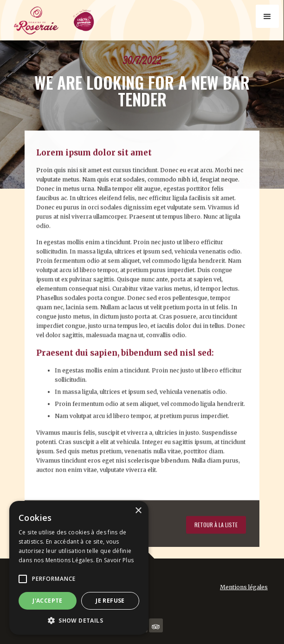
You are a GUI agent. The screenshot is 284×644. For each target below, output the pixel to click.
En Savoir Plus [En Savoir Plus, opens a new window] (115, 560)
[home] (56, 23)
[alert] (79, 568)
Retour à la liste (216, 522)
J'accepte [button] (48, 601)
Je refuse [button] (110, 601)
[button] (267, 16)
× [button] (138, 511)
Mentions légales (244, 587)
